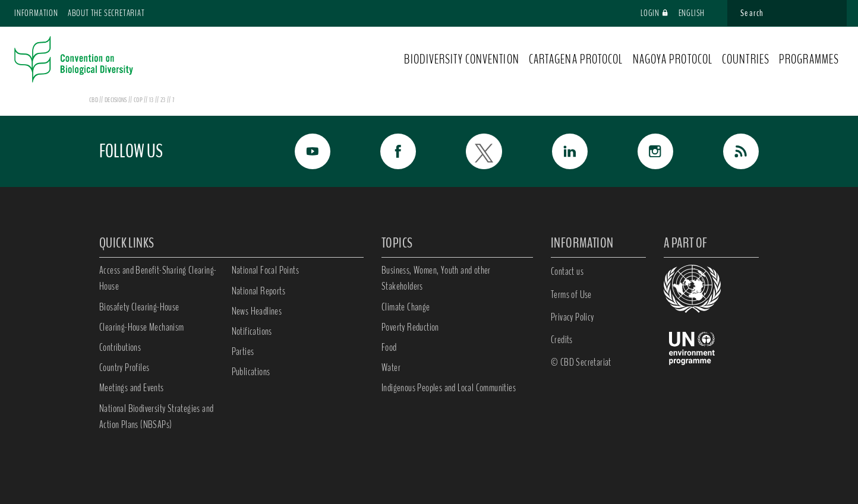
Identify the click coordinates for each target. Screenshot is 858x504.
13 (152, 100)
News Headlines (257, 311)
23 (164, 100)
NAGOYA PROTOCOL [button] (673, 59)
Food (389, 347)
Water (391, 367)
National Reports (258, 291)
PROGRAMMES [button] (809, 59)
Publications (251, 372)
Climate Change (406, 307)
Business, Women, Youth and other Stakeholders (436, 278)
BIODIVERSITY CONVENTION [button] (461, 59)
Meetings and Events (132, 388)
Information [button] (36, 13)
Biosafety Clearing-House (139, 307)
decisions (116, 100)
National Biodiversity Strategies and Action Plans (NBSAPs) (156, 416)
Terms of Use (571, 294)
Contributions (120, 347)
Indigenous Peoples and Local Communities (449, 388)
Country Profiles (124, 367)
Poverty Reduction (410, 327)
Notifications (252, 331)
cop (139, 100)
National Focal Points (265, 270)
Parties (243, 351)
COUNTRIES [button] (746, 59)
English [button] (697, 13)
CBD (94, 100)
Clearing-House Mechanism (142, 327)
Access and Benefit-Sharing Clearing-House (158, 278)
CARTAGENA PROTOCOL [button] (576, 59)
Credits (562, 340)
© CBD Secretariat (581, 362)
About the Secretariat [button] (106, 13)
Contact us (567, 271)
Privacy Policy (572, 317)
